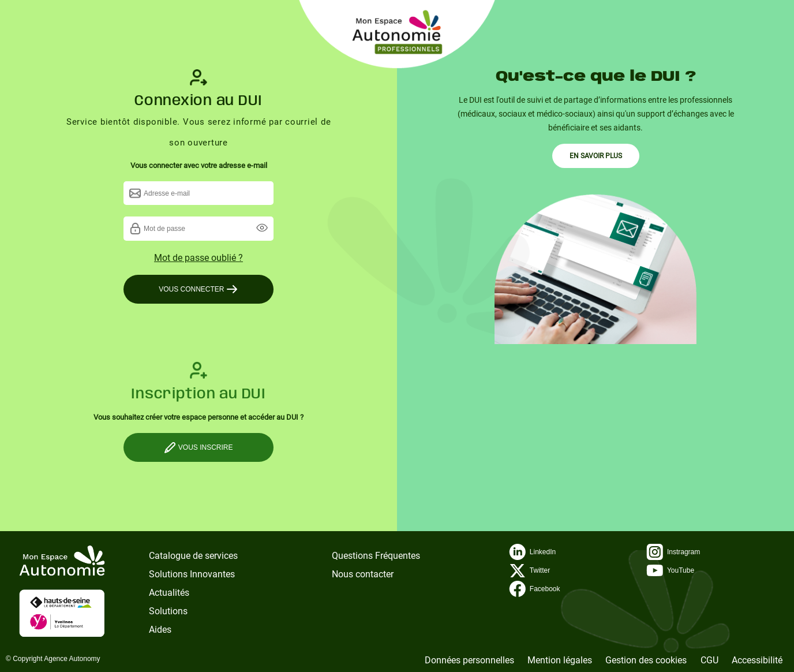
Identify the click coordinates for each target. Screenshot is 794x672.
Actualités (169, 593)
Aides (160, 630)
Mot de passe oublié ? (198, 258)
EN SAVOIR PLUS (596, 156)
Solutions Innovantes (192, 574)
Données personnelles (469, 660)
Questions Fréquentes (376, 556)
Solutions (168, 611)
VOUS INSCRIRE (198, 447)
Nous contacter (363, 574)
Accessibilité (757, 660)
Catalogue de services (193, 556)
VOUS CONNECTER (198, 289)
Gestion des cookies (646, 660)
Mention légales (560, 660)
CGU (709, 660)
